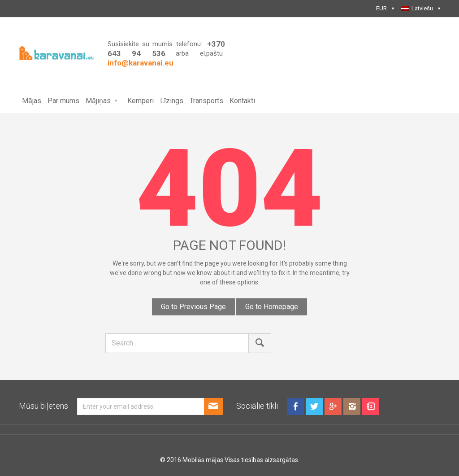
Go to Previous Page (193, 307)
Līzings (172, 101)
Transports (206, 101)
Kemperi (141, 101)
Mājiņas (98, 101)
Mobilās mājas (203, 460)
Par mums (63, 101)
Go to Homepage (272, 307)
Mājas (32, 101)
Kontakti (242, 101)
